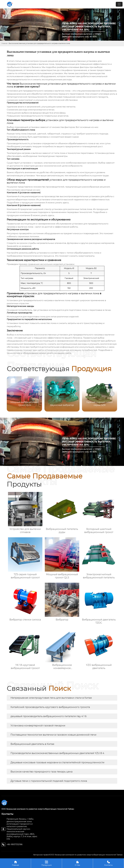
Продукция (46, 863)
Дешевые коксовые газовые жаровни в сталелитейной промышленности (57, 762)
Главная (4, 43)
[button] (112, 394)
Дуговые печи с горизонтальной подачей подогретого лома (49, 781)
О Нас (77, 863)
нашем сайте (64, 353)
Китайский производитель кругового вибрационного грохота (50, 707)
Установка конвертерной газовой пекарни (38, 726)
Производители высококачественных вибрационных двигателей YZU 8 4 (57, 753)
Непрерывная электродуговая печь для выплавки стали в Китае (51, 698)
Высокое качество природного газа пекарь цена (42, 772)
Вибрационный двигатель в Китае (32, 744)
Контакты (108, 863)
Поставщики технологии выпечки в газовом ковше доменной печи (53, 735)
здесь (66, 203)
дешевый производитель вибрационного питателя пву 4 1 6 (48, 716)
